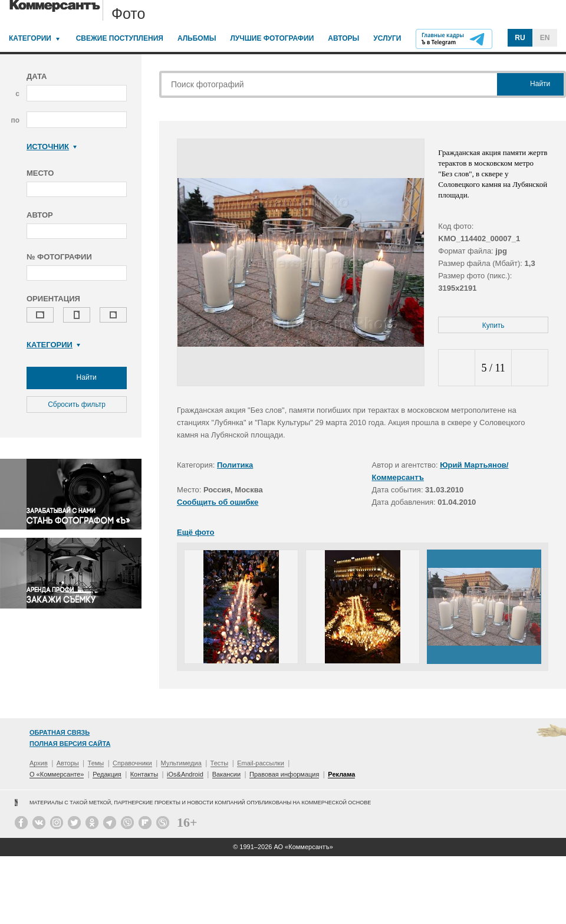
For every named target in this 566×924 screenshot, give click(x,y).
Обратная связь (60, 732)
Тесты (220, 763)
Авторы (343, 38)
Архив (39, 763)
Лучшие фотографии (272, 38)
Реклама (341, 774)
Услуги (387, 38)
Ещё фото (195, 532)
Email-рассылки (261, 763)
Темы (96, 763)
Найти (77, 378)
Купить (493, 325)
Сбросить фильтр (77, 405)
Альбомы (197, 38)
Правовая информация (284, 774)
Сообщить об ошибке (218, 502)
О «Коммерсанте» (57, 774)
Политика (235, 465)
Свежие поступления (120, 38)
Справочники (132, 763)
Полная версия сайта (70, 744)
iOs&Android (185, 774)
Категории (30, 38)
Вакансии (227, 774)
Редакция (107, 774)
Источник (52, 147)
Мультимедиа (181, 763)
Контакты (144, 774)
